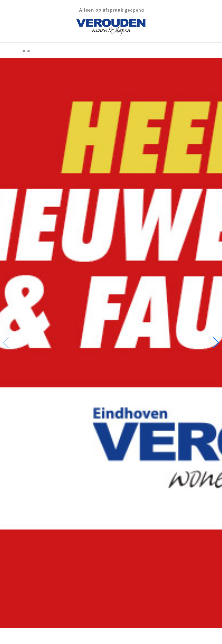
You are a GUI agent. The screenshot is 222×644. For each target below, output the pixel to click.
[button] (216, 343)
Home (26, 51)
